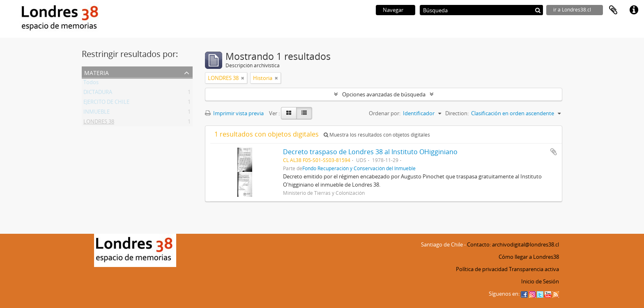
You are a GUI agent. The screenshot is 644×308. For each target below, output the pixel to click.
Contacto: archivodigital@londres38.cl (513, 244)
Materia (97, 72)
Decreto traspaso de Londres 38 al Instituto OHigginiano (370, 152)
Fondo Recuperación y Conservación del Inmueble (359, 168)
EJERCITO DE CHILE (106, 103)
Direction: (457, 113)
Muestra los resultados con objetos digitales (377, 135)
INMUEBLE (97, 113)
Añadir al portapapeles (554, 152)
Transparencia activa (534, 269)
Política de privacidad (482, 269)
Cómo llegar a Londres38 (529, 257)
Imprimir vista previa (234, 113)
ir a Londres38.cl (572, 10)
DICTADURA (98, 94)
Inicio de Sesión (540, 281)
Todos (91, 84)
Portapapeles (613, 10)
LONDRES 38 (99, 123)
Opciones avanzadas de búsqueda (384, 94)
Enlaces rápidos (634, 10)
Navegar (393, 10)
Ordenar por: (385, 113)
